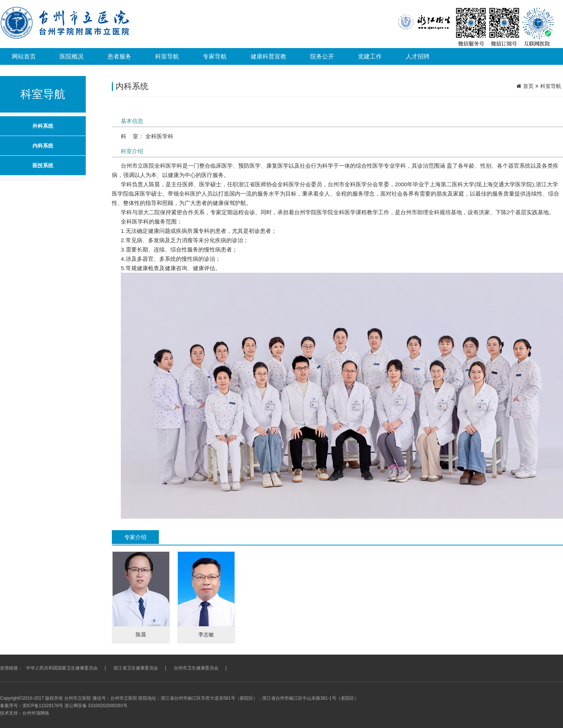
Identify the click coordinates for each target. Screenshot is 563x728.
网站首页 (24, 56)
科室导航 (167, 56)
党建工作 (370, 56)
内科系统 (43, 146)
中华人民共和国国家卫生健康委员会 (62, 668)
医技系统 (43, 165)
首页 (528, 86)
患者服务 (119, 56)
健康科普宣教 (268, 56)
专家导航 (215, 56)
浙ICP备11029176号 (43, 706)
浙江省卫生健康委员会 (136, 668)
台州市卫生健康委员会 (196, 668)
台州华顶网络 (36, 713)
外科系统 (43, 126)
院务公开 (322, 56)
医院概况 (72, 56)
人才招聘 (418, 56)
